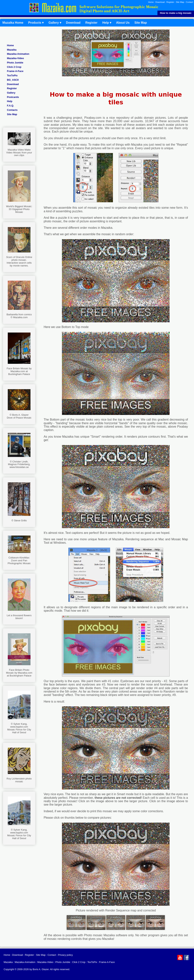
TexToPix (12, 75)
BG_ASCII (13, 80)
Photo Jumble (15, 63)
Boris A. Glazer (41, 969)
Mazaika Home (13, 23)
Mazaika (12, 50)
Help (10, 101)
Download (160, 2)
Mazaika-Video (15, 58)
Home (151, 2)
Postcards (13, 97)
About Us (123, 23)
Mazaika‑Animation (18, 54)
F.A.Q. (11, 106)
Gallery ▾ (55, 23)
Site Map (180, 2)
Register (170, 2)
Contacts (12, 110)
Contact (189, 2)
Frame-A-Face (15, 71)
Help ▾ (107, 23)
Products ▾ (36, 23)
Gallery (11, 93)
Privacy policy (65, 955)
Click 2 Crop (14, 67)
